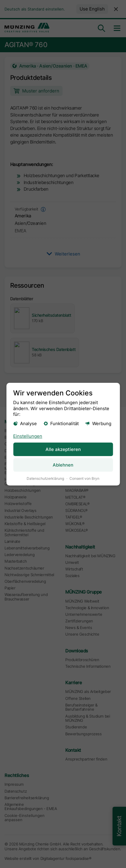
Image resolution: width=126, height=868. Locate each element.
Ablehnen (63, 465)
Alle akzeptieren (63, 449)
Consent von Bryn (84, 478)
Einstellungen (28, 436)
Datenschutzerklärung (45, 478)
